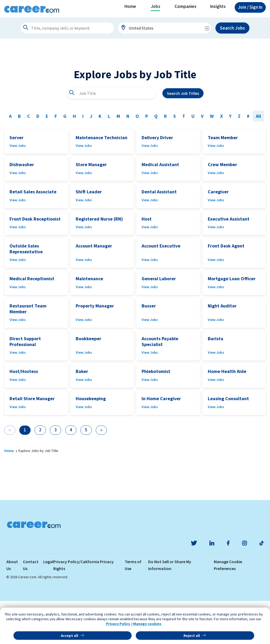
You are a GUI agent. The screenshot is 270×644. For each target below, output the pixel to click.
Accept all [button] (69, 636)
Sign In (250, 7)
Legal (48, 605)
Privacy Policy (118, 624)
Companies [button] (185, 6)
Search (183, 136)
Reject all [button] (192, 636)
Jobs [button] (156, 6)
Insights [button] (218, 6)
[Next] (101, 473)
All (258, 159)
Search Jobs (232, 28)
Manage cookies (147, 624)
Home (130, 6)
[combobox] (165, 28)
